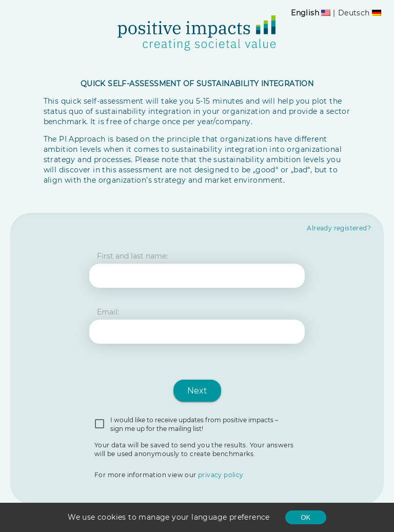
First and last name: (132, 256)
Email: (108, 312)
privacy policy (221, 475)
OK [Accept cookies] (306, 517)
